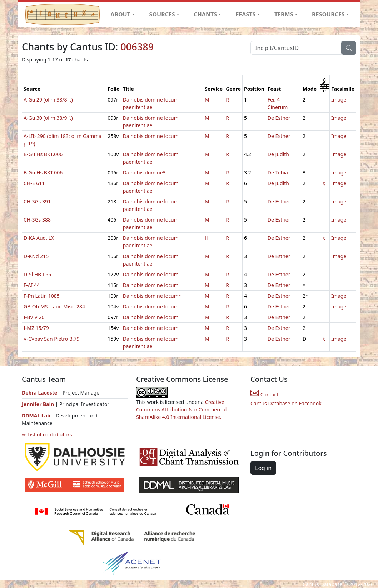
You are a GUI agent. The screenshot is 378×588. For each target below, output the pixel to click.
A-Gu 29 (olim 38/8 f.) (48, 100)
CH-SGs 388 (37, 220)
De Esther (279, 118)
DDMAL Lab (36, 416)
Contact (264, 394)
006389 (137, 47)
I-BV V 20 (34, 317)
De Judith (278, 154)
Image (339, 100)
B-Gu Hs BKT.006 (43, 154)
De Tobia (278, 172)
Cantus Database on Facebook (286, 403)
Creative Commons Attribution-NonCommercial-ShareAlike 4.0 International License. (182, 409)
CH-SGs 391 (37, 201)
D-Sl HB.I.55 (37, 274)
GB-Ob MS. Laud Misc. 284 (54, 307)
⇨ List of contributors (47, 434)
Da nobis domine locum (151, 136)
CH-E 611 (34, 183)
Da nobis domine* (144, 172)
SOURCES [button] (162, 14)
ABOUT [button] (120, 14)
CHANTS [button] (205, 14)
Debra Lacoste (39, 393)
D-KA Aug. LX (39, 238)
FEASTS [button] (246, 14)
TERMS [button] (284, 14)
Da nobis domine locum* (152, 296)
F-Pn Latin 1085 (42, 296)
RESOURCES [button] (328, 14)
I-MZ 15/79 (36, 328)
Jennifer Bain (39, 404)
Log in (263, 468)
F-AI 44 (32, 285)
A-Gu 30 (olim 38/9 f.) (48, 118)
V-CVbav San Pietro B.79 (52, 339)
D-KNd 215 (36, 256)
